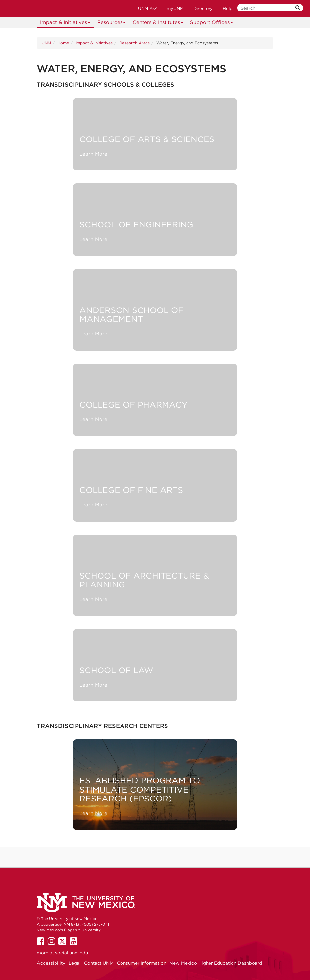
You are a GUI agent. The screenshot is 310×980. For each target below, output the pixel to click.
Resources (112, 23)
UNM (46, 43)
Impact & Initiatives (65, 23)
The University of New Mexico (39, 9)
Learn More (93, 154)
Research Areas (134, 43)
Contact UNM (99, 963)
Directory (203, 8)
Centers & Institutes (158, 23)
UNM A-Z (147, 8)
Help (228, 8)
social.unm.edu (72, 953)
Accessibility (51, 963)
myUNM (175, 8)
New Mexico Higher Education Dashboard (216, 963)
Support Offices (212, 23)
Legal (75, 963)
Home (63, 43)
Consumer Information (142, 963)
